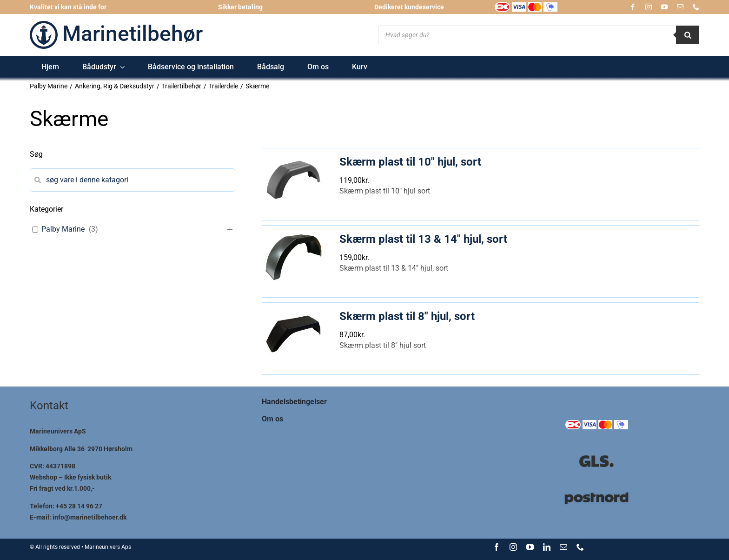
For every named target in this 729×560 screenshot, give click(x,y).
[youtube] (664, 7)
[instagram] (649, 7)
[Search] (688, 35)
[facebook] (633, 7)
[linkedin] (547, 547)
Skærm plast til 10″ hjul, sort (410, 162)
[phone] (696, 7)
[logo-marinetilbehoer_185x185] (44, 24)
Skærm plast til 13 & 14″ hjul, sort (423, 239)
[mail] (680, 7)
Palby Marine (63, 229)
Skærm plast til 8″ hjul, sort (407, 316)
